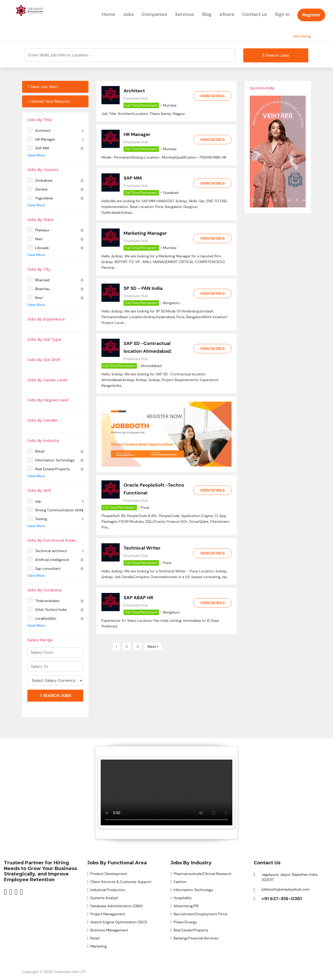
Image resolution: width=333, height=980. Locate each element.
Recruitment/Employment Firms (200, 914)
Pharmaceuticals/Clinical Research (203, 874)
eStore (227, 14)
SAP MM (133, 178)
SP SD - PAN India (143, 288)
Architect (134, 91)
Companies (154, 14)
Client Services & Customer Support (121, 882)
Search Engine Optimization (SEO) (119, 922)
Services (185, 14)
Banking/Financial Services (196, 938)
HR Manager (137, 134)
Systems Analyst (104, 898)
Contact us (255, 14)
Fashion (180, 882)
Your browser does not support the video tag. (166, 792)
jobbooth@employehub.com (286, 889)
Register (311, 15)
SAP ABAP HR (138, 597)
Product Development (109, 874)
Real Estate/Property (191, 930)
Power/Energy (185, 922)
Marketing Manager (145, 233)
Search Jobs (276, 55)
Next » (153, 646)
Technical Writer (142, 548)
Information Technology (193, 890)
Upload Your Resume (49, 101)
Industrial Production (108, 890)
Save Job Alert (43, 87)
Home (109, 14)
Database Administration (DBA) (116, 906)
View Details (212, 96)
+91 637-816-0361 (282, 899)
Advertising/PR (186, 906)
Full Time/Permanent (141, 105)
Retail (95, 938)
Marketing (99, 946)
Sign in (282, 14)
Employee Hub (136, 98)
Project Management (108, 914)
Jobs (128, 14)
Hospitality (183, 898)
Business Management (109, 930)
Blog (207, 14)
